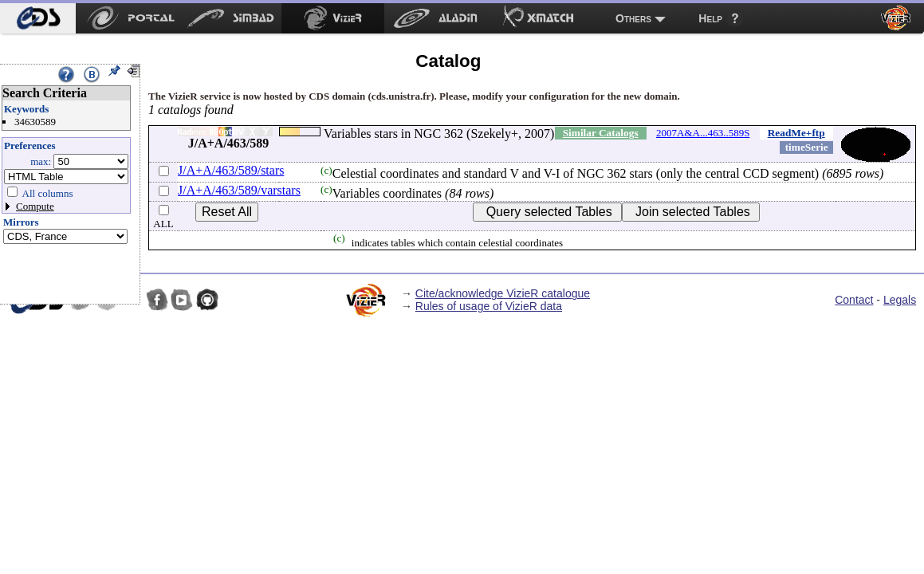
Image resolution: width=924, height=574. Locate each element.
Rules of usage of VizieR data (489, 306)
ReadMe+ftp (796, 133)
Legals (900, 300)
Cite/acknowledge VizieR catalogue (503, 293)
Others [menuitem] (633, 18)
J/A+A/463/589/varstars (239, 190)
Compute (35, 206)
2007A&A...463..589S (703, 133)
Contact (854, 300)
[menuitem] (38, 18)
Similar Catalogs (601, 133)
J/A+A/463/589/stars (231, 170)
